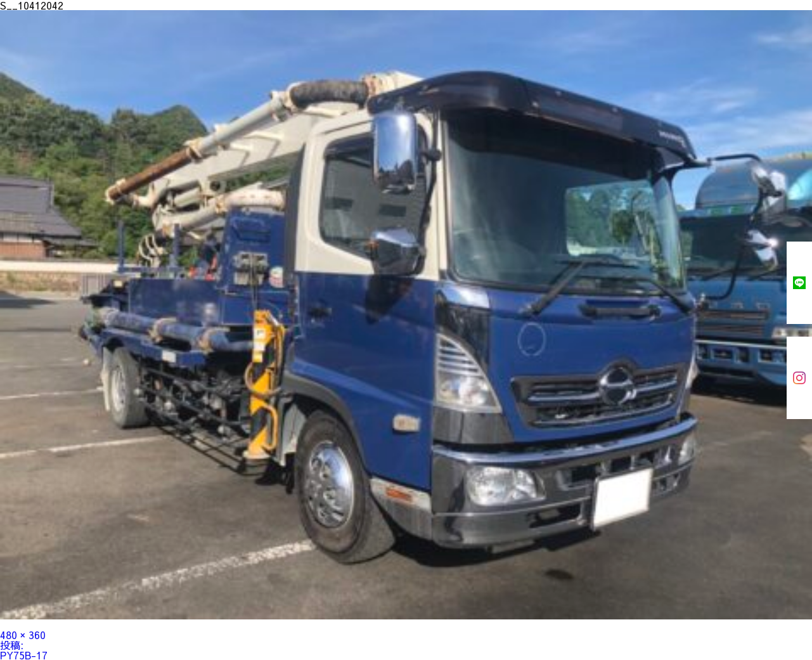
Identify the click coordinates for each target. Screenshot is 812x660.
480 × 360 (23, 635)
